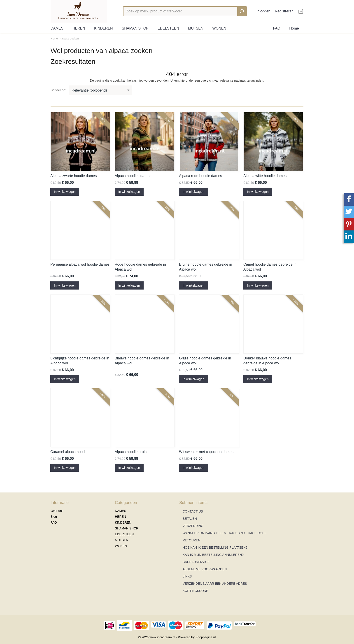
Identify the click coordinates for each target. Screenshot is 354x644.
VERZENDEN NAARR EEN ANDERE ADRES (215, 584)
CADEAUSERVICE (196, 562)
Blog (54, 517)
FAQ (277, 28)
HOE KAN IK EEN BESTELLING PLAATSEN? (215, 547)
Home (294, 28)
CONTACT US (193, 511)
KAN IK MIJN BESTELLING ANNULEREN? (213, 555)
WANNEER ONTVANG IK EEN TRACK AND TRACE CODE (225, 533)
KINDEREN (104, 28)
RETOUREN (191, 540)
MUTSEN (196, 28)
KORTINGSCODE (195, 591)
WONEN (219, 28)
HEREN (79, 28)
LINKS (187, 576)
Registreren (284, 11)
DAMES (57, 28)
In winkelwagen (65, 192)
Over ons (57, 511)
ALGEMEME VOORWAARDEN (205, 569)
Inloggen (263, 11)
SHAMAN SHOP (135, 28)
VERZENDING (193, 526)
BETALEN (190, 519)
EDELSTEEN (168, 28)
